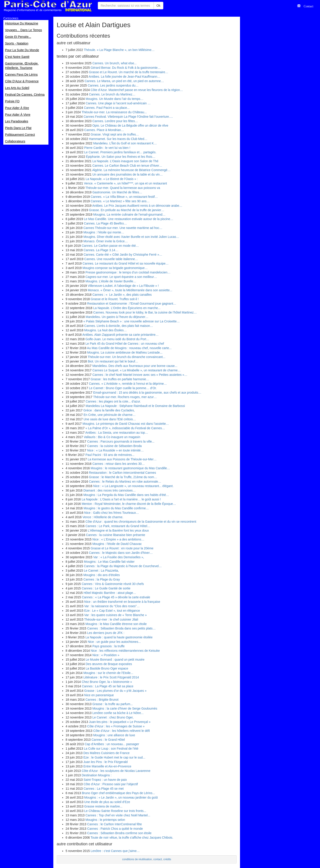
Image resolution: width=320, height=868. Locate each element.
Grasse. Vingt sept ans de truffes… (115, 134)
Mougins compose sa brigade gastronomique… (115, 268)
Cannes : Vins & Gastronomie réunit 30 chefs (113, 584)
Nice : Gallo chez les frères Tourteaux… (112, 513)
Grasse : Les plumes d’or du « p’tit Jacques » (115, 691)
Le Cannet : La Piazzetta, (101, 571)
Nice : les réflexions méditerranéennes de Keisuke (125, 651)
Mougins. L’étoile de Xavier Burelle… (111, 281)
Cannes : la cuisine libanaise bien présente (116, 535)
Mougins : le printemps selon (105, 820)
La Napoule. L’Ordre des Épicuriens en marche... (127, 308)
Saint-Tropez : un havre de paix (105, 780)
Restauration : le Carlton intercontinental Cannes (122, 473)
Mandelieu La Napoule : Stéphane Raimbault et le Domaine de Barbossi (135, 406)
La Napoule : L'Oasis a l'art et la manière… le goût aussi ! (121, 499)
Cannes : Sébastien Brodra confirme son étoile (119, 833)
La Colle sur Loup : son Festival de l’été (111, 749)
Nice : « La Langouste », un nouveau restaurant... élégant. (133, 486)
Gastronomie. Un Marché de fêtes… (117, 192)
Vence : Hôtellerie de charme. (103, 517)
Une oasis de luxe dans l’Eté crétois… (110, 419)
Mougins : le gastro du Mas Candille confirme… (116, 508)
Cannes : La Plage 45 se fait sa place (108, 686)
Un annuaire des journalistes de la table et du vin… (128, 174)
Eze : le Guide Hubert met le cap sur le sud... (114, 757)
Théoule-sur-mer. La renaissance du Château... (114, 112)
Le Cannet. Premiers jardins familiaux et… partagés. (120, 152)
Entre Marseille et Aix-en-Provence (107, 766)
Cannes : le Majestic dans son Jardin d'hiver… (121, 553)
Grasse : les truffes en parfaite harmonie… (120, 379)
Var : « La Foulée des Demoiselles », (119, 557)
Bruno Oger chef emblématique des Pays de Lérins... (118, 793)
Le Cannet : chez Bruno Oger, (113, 717)
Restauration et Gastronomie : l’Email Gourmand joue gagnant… (132, 303)
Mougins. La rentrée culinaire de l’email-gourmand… (129, 214)
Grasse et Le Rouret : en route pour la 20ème (122, 548)
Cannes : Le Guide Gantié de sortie (106, 588)
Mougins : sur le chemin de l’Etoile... (108, 673)
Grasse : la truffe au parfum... (113, 704)
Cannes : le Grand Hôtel (108, 740)
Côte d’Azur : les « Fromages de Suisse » (116, 726)
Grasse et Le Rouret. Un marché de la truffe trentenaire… (129, 72)
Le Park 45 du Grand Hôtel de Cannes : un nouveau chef (125, 344)
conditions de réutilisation (137, 859)
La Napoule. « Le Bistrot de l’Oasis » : (112, 179)
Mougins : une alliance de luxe (114, 735)
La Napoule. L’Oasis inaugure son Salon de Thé (125, 161)
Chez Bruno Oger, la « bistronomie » (107, 682)
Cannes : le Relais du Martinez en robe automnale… (125, 482)
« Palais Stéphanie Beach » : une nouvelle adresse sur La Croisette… (132, 321)
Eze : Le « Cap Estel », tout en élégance (112, 611)
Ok (158, 6)
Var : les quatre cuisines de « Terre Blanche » (115, 615)
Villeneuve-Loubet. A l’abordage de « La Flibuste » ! (123, 286)
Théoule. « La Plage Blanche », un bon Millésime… (119, 50)
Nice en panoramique (99, 695)
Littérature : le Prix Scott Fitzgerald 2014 (111, 677)
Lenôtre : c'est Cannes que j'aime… (115, 851)
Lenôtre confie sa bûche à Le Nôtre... (118, 713)
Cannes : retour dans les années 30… (119, 464)
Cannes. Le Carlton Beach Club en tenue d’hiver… (127, 166)
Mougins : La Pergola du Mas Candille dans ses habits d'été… (126, 495)
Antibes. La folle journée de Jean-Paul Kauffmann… (124, 77)
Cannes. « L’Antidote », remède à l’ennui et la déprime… (128, 384)
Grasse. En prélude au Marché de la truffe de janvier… (127, 210)
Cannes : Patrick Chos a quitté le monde (115, 829)
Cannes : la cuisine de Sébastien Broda (114, 446)
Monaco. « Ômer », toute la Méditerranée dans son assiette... (130, 290)
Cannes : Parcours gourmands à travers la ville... (121, 441)
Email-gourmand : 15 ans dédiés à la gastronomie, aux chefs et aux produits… (147, 393)
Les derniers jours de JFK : (106, 633)
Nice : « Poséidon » (106, 655)
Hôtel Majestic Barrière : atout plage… (110, 593)
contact (158, 859)
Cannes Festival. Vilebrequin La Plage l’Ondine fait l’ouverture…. (128, 117)
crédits (167, 859)
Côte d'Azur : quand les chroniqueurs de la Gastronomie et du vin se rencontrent (141, 522)
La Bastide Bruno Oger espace (107, 668)
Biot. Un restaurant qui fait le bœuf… (113, 361)
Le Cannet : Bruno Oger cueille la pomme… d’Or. (123, 388)
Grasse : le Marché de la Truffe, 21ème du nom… (123, 477)
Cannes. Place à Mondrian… (104, 130)
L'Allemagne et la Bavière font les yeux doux (118, 530)
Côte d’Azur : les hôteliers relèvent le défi (122, 731)
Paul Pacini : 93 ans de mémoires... (110, 455)
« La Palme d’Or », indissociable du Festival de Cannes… (125, 428)
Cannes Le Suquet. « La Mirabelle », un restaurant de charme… (137, 370)
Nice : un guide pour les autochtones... (114, 642)
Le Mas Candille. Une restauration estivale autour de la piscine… (129, 219)
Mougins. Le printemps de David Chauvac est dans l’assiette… (126, 424)
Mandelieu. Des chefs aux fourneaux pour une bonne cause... (135, 366)
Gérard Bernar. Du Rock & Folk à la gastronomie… (126, 68)
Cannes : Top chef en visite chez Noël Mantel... (118, 815)
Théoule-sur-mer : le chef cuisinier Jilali (111, 619)
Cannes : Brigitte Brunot (102, 700)
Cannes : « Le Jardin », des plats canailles (122, 295)
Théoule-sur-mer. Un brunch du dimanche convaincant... (126, 357)
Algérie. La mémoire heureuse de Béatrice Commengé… (131, 170)
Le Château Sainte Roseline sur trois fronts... (115, 811)
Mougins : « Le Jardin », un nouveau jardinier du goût (121, 797)
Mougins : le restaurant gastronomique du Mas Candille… (130, 468)
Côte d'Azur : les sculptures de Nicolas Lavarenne (116, 771)
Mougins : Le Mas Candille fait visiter (109, 562)
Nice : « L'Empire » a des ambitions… (118, 539)
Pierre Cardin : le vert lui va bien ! (107, 148)
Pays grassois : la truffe (109, 646)
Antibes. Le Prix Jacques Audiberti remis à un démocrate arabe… (137, 206)
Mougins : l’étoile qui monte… (104, 232)
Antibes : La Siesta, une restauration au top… (117, 433)
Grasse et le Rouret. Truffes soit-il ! (115, 299)
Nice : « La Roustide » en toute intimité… (115, 450)
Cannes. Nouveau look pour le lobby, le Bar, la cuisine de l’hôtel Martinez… (145, 312)
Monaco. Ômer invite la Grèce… (106, 241)
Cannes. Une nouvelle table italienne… (111, 259)
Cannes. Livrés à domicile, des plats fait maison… (119, 326)
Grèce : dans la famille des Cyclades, (109, 410)
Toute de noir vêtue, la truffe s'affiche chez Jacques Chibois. (132, 838)
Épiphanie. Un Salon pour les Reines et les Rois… (121, 157)
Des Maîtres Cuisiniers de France (106, 753)
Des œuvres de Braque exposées (109, 664)
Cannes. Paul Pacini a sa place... (107, 108)
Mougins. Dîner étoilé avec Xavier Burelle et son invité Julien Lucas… (131, 237)
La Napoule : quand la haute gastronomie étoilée (119, 637)
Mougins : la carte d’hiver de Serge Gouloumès (125, 708)
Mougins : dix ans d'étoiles (102, 575)
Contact (307, 6)
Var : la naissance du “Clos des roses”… (112, 606)
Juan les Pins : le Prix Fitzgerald (105, 762)
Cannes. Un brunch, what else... (115, 63)
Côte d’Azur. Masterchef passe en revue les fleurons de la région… (137, 90)
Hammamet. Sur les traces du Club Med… (118, 139)
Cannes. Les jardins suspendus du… (113, 85)
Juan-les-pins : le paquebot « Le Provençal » (120, 722)
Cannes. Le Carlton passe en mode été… (110, 246)
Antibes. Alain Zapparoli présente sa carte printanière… (121, 335)
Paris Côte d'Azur (48, 6)
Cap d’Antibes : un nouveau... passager (112, 744)
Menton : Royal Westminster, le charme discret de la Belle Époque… (129, 504)
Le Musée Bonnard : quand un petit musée (115, 660)
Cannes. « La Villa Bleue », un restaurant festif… (124, 197)
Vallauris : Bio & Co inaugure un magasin (112, 437)
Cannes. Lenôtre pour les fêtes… (115, 121)
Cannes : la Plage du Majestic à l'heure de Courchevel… (123, 566)
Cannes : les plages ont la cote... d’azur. (113, 401)
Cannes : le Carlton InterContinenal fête (114, 824)
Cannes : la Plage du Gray (102, 579)
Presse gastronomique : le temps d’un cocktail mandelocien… (128, 272)
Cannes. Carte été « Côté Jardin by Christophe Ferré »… (123, 255)
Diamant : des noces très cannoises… (110, 490)
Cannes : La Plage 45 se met (104, 789)
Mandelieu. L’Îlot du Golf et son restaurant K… (125, 143)
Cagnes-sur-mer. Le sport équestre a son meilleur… (121, 277)
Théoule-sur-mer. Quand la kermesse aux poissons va (123, 188)
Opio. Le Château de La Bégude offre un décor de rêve (130, 125)
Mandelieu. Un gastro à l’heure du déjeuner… (117, 317)
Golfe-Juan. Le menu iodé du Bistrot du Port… (117, 339)
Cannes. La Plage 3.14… (101, 250)
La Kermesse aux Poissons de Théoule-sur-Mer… (122, 459)
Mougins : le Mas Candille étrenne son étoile (116, 624)
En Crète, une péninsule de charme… (110, 415)
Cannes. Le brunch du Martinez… (112, 94)
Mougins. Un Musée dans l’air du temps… (114, 99)
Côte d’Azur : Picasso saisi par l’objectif (111, 784)
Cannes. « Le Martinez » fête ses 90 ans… (120, 201)
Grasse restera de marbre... (103, 806)
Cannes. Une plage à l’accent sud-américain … (118, 103)
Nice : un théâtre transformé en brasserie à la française (122, 602)
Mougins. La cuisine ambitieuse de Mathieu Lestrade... (125, 352)
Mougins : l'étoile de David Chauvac (117, 544)
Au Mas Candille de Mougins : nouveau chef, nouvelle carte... (129, 348)
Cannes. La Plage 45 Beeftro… (106, 223)
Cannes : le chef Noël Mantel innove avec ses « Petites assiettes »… (140, 375)
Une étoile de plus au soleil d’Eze (107, 802)
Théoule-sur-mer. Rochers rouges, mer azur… (125, 397)
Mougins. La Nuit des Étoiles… (105, 330)
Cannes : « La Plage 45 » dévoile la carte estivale (116, 597)
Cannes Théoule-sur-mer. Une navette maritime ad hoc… (123, 228)
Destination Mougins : (97, 775)
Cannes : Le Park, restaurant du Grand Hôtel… (118, 526)
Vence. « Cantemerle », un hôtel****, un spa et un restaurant (126, 183)
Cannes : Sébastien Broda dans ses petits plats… (121, 628)
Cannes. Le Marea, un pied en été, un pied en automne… (124, 81)
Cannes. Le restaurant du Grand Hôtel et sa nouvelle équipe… (126, 263)
